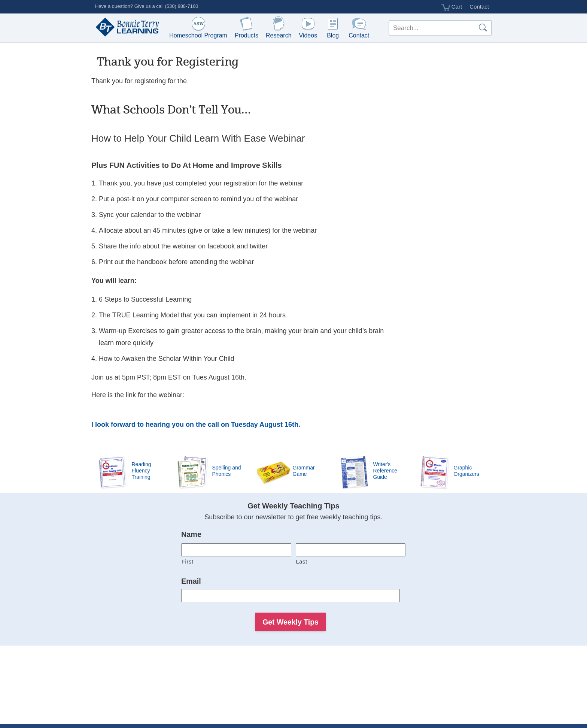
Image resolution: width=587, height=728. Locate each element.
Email (191, 581)
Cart (452, 7)
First (188, 562)
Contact (479, 7)
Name (191, 534)
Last (302, 562)
